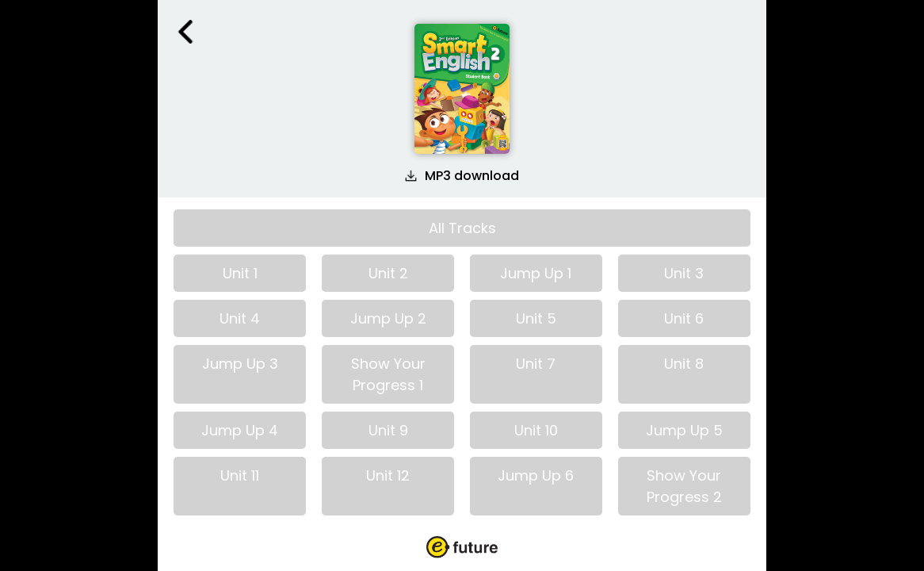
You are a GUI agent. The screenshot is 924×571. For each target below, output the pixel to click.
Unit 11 (240, 475)
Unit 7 (536, 364)
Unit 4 (240, 318)
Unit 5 (536, 318)
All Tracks (462, 228)
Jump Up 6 (536, 475)
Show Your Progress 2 (684, 486)
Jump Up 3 (240, 364)
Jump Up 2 (388, 318)
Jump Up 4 (240, 430)
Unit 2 (388, 273)
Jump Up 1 (536, 273)
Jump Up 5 (684, 430)
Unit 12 (388, 475)
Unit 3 (684, 273)
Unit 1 (240, 273)
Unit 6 (684, 318)
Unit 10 (536, 430)
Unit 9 (388, 430)
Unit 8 (684, 364)
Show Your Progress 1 (388, 374)
